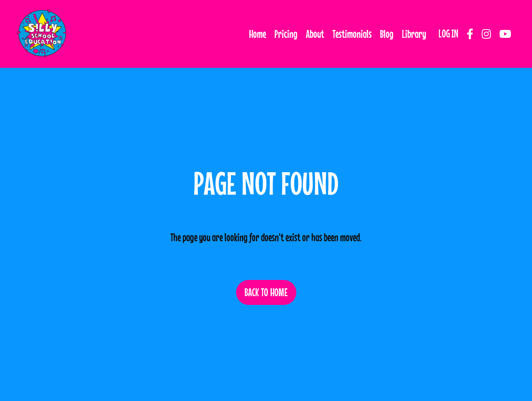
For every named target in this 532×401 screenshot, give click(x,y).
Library (414, 34)
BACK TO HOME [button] (266, 292)
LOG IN (448, 33)
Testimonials (352, 34)
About (315, 34)
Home (257, 34)
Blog (387, 34)
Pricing (286, 34)
